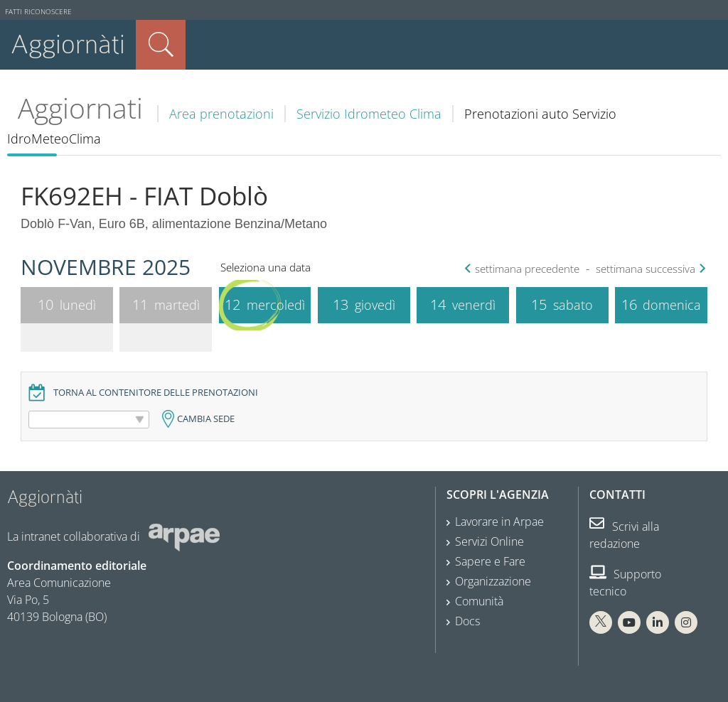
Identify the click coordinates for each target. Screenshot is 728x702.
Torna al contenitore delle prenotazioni (156, 393)
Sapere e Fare (490, 561)
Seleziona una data (266, 268)
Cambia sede (206, 419)
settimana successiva (649, 269)
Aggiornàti (68, 44)
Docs (467, 621)
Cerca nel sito (161, 45)
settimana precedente (524, 269)
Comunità (479, 601)
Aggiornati (80, 108)
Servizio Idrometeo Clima (369, 114)
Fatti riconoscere (38, 12)
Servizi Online (489, 541)
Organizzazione (493, 581)
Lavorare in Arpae (499, 522)
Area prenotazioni (221, 114)
